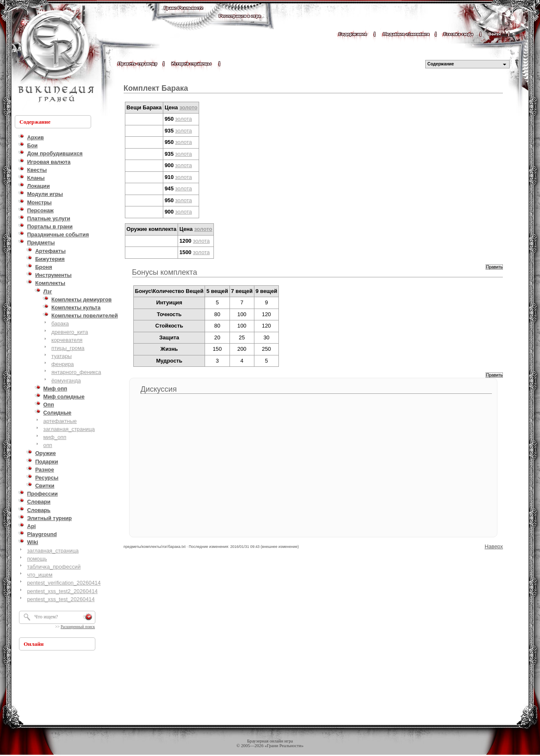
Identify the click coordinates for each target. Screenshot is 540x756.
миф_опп (55, 437)
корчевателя (67, 340)
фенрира (63, 364)
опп (48, 445)
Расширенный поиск (78, 627)
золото (188, 107)
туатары (62, 356)
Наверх (494, 546)
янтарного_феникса (76, 372)
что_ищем (40, 575)
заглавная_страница (69, 429)
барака (60, 324)
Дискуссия (159, 389)
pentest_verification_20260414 (64, 583)
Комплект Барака (156, 88)
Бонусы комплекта (165, 272)
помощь (37, 559)
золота (184, 119)
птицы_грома (68, 348)
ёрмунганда (66, 381)
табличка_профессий (54, 567)
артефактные (60, 421)
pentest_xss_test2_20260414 (62, 591)
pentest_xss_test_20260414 (61, 599)
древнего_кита (70, 332)
